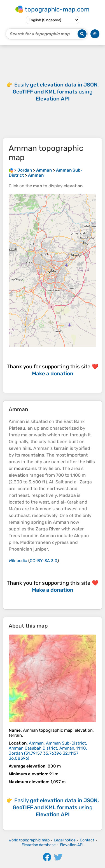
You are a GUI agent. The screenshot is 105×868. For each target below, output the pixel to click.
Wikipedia (18, 561)
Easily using (56, 92)
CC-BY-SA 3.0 (44, 561)
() (48, 751)
